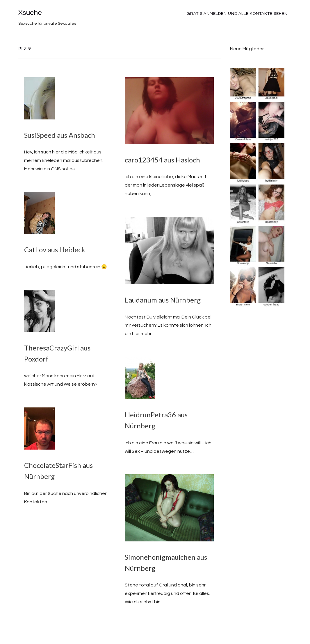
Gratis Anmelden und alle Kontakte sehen (237, 14)
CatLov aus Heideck (55, 249)
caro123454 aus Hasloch (162, 160)
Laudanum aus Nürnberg (163, 300)
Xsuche (30, 13)
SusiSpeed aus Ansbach (60, 135)
